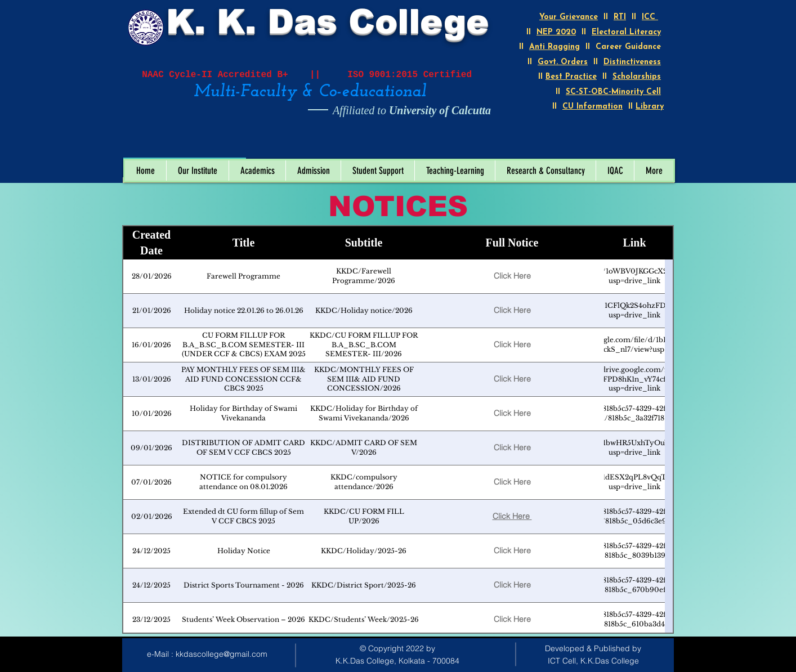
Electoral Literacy (626, 32)
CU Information (592, 107)
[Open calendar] (230, 146)
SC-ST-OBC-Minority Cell (613, 92)
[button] (197, 171)
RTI (620, 17)
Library (650, 107)
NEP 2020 (556, 32)
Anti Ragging (554, 47)
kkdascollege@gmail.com (222, 654)
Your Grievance (569, 17)
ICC (650, 17)
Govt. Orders (563, 62)
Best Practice (571, 77)
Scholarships (637, 77)
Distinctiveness (632, 62)
